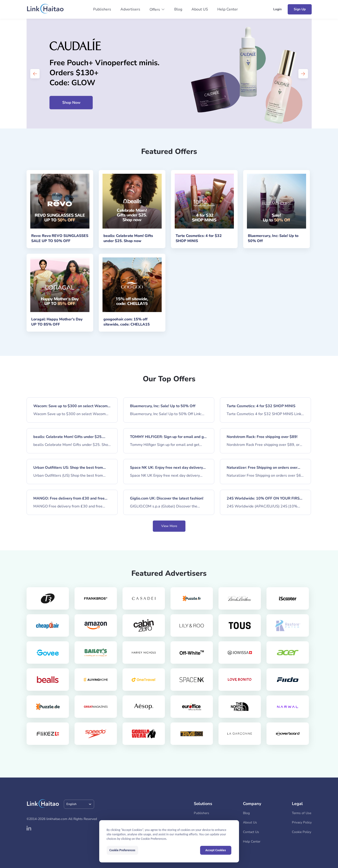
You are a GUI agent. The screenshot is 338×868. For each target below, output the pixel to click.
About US (200, 9)
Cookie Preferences (122, 850)
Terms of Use (302, 813)
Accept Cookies (216, 850)
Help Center (228, 9)
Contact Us (251, 832)
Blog (178, 9)
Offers (155, 10)
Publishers (102, 9)
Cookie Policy (302, 832)
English (71, 804)
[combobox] (79, 804)
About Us (250, 822)
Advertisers (130, 9)
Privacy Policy (302, 822)
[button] (157, 10)
